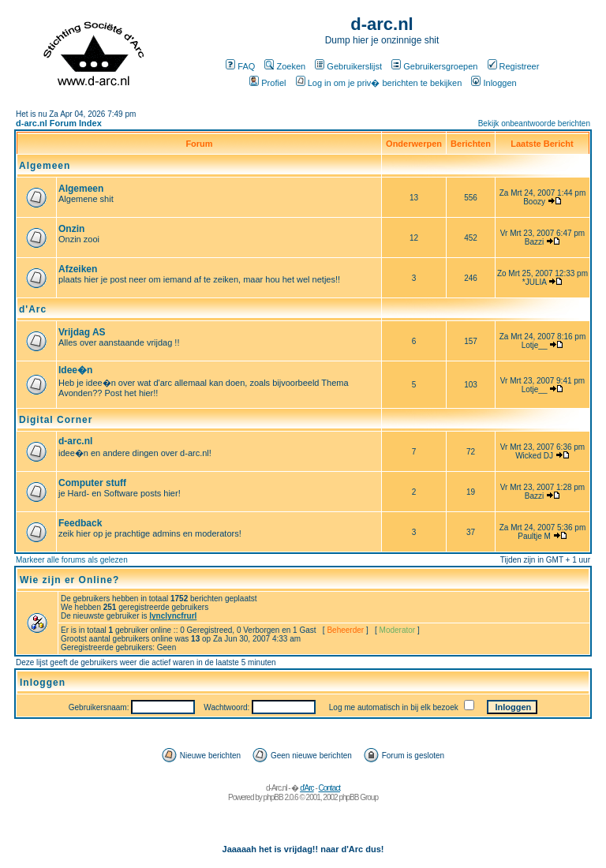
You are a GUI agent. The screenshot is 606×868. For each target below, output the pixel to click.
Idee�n (75, 370)
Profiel (267, 83)
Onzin (71, 229)
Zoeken (285, 66)
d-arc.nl (75, 441)
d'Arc (33, 309)
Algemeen (45, 166)
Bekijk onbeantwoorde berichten (534, 123)
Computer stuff (92, 483)
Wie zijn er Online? (69, 580)
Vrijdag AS (82, 332)
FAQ (240, 66)
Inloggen (494, 83)
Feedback (80, 523)
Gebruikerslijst (348, 66)
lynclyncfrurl (173, 616)
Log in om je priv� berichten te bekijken (379, 83)
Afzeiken (78, 269)
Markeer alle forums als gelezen (72, 560)
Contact (329, 788)
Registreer (514, 66)
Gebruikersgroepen (434, 66)
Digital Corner (56, 420)
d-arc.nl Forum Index (59, 123)
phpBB (273, 797)
